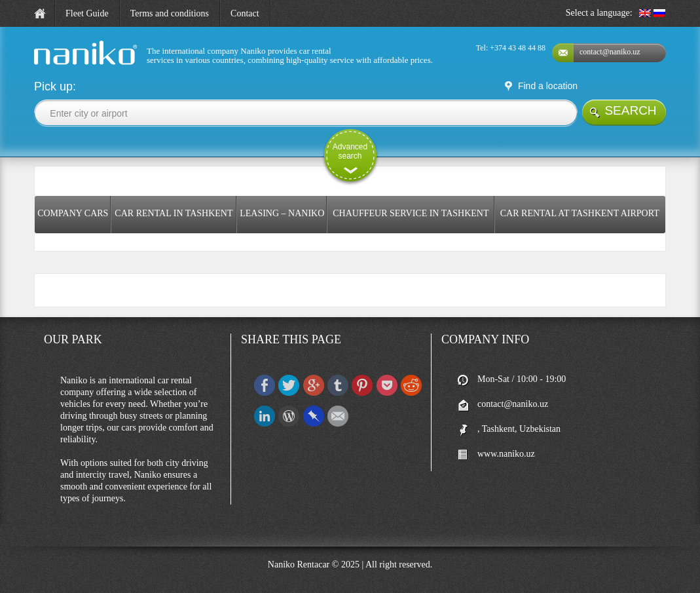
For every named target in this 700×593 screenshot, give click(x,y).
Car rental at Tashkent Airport (580, 213)
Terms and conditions (170, 13)
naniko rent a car (63, 65)
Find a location (548, 86)
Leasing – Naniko (282, 213)
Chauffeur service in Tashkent (411, 213)
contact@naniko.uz (610, 52)
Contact (245, 13)
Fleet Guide (87, 13)
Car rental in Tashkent (174, 213)
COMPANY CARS (73, 213)
